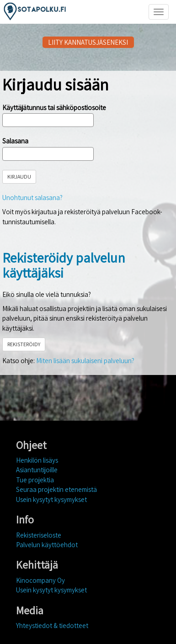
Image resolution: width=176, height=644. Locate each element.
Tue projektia (35, 480)
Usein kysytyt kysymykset (51, 499)
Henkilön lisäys (37, 460)
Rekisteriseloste (39, 535)
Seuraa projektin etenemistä (56, 489)
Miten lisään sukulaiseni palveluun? (85, 361)
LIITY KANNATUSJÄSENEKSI (88, 42)
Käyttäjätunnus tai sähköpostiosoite (54, 108)
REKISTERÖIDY (24, 344)
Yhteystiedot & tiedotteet (52, 626)
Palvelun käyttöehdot (47, 545)
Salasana (15, 141)
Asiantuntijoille (37, 470)
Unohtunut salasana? (32, 198)
